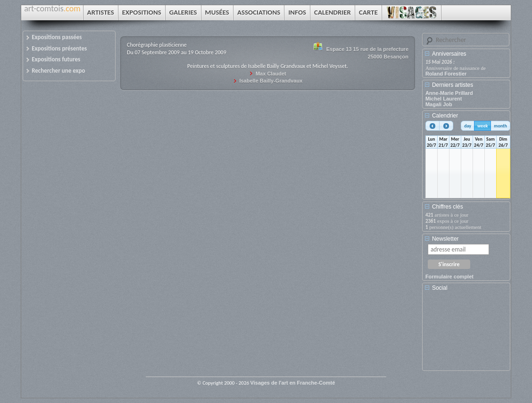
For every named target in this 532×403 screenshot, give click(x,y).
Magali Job (439, 104)
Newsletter (445, 239)
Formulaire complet (449, 277)
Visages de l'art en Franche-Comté (293, 383)
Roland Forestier (446, 74)
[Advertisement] (468, 334)
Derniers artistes (453, 85)
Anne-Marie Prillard (449, 93)
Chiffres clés (448, 207)
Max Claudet (271, 74)
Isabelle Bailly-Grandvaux (271, 81)
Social (440, 288)
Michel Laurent (444, 99)
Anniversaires (449, 54)
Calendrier (445, 116)
